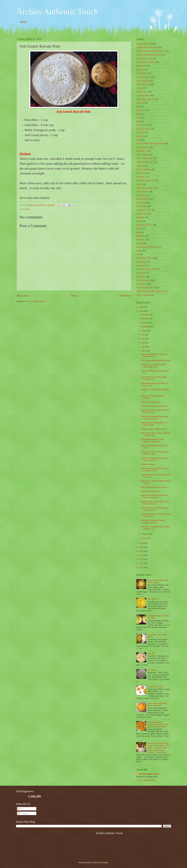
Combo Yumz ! (142, 92)
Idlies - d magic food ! (145, 158)
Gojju (139, 140)
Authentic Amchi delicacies (147, 47)
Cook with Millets (143, 96)
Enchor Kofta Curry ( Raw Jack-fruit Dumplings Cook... (155, 470)
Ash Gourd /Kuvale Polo (150, 402)
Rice (138, 232)
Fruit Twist (141, 136)
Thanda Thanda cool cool (146, 288)
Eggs (138, 121)
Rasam (139, 229)
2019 (141, 311)
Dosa (27, 209)
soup (138, 254)
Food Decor (141, 133)
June (143, 339)
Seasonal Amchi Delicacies (147, 247)
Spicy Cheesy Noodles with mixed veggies (158, 581)
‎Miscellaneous (142, 195)
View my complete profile (146, 780)
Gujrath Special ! (143, 147)
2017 (141, 547)
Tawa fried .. (141, 277)
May (143, 343)
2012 (141, 567)
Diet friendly (141, 110)
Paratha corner (142, 214)
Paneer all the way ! (144, 210)
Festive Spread (142, 125)
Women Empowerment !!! (151, 491)
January (145, 538)
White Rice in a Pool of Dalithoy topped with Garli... (153, 521)
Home (23, 22)
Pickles (139, 221)
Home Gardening (143, 155)
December (146, 315)
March (144, 351)
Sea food (140, 243)
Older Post (125, 296)
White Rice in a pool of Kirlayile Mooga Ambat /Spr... (153, 366)
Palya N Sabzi (142, 206)
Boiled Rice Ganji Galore (146, 62)
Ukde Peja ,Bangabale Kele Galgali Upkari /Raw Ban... (154, 459)
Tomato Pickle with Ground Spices (154, 406)
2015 (141, 555)
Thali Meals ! (141, 284)
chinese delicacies (143, 84)
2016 (141, 551)
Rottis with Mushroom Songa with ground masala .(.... (154, 355)
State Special (141, 265)
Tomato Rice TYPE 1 (156, 687)
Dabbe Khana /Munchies (146, 99)
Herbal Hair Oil (142, 151)
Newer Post (23, 296)
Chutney (140, 88)
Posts (21, 809)
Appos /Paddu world (144, 44)
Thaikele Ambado (148, 464)
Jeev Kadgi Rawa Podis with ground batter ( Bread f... (155, 509)
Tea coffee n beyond (144, 280)
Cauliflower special (144, 77)
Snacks (139, 251)
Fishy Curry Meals (143, 129)
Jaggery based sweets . (145, 162)
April (144, 347)
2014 (141, 559)
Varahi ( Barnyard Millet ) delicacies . (151, 291)
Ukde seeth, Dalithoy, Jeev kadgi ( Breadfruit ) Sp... (154, 378)
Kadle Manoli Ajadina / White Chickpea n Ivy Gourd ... (152, 441)
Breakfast (140, 70)
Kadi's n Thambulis (144, 169)
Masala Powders (143, 192)
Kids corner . (141, 177)
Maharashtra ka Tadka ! (145, 188)
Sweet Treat (141, 273)
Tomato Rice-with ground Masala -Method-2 (157, 704)
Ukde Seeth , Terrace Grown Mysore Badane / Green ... (155, 453)
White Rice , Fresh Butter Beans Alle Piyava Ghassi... (155, 411)
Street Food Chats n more (146, 269)
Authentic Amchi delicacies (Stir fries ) (151, 51)
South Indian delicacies (145, 258)
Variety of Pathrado (144, 295)
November (146, 319)
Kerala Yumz (141, 173)
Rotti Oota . (141, 240)
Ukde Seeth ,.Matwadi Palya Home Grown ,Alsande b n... (154, 496)
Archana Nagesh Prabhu (149, 774)
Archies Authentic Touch (57, 12)
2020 (141, 307)
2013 (141, 563)
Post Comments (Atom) (36, 301)
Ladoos (139, 184)
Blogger (105, 862)
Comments (23, 813)
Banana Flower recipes (145, 59)
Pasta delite (141, 217)
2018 (141, 543)
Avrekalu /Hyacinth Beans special (149, 55)
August (144, 331)
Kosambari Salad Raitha (146, 180)
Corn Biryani (152, 599)
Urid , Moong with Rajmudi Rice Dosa (156, 360)
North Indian (141, 203)
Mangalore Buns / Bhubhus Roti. (153, 429)
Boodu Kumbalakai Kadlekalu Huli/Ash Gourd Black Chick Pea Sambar (158, 724)
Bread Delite (141, 66)
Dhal (138, 107)
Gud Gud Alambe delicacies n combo (150, 144)
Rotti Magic (141, 236)
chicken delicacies (143, 81)
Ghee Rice (152, 653)
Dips (138, 114)
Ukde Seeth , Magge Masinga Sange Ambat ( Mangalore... (155, 418)
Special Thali (141, 262)
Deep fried (140, 103)
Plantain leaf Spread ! (144, 225)
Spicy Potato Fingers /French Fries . (155, 487)
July (143, 335)
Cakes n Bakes (142, 73)
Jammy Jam (141, 166)
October (145, 323)
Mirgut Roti (152, 670)
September (146, 327)
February (145, 534)
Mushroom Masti (143, 199)
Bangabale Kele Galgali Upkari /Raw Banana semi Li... (155, 503)
